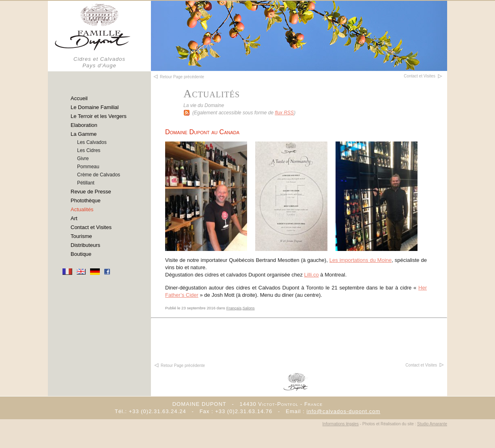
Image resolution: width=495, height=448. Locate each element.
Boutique (81, 254)
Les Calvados (92, 142)
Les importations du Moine (361, 260)
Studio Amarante (432, 424)
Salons (249, 308)
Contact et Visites (91, 227)
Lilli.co (312, 275)
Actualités (82, 209)
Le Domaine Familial (95, 107)
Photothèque (86, 200)
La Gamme (84, 134)
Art (74, 218)
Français (234, 308)
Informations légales (341, 424)
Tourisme (81, 236)
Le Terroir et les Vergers (99, 116)
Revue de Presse (91, 192)
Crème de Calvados (99, 175)
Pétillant (86, 183)
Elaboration (84, 125)
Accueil (79, 98)
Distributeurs (85, 245)
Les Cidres (89, 150)
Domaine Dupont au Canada (202, 132)
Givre (83, 159)
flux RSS (284, 113)
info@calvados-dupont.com (344, 411)
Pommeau (88, 167)
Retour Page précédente (179, 365)
